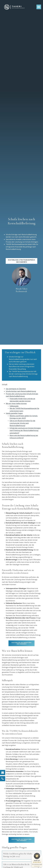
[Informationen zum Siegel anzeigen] (37, 866)
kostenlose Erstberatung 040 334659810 (21, 643)
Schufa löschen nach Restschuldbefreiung (21, 391)
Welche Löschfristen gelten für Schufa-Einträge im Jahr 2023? (18, 855)
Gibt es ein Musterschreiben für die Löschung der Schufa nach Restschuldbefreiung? (22, 423)
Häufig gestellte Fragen (14, 413)
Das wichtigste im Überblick (16, 389)
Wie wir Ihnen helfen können (16, 404)
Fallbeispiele (14, 406)
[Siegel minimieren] (41, 856)
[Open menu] (39, 7)
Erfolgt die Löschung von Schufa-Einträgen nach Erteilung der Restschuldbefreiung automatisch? (25, 431)
